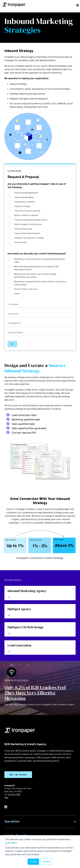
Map (6, 798)
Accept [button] (33, 862)
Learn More (11, 843)
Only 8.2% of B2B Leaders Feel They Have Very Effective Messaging (35, 693)
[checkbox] (40, 219)
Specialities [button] (12, 822)
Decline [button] (46, 862)
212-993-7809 (14, 795)
